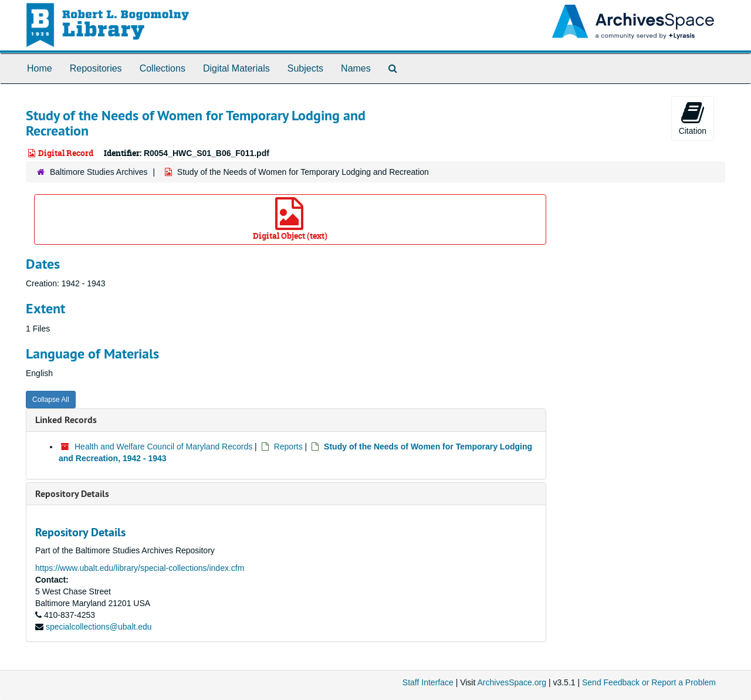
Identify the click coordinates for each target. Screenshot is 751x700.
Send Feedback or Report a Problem (649, 682)
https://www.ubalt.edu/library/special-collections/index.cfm (140, 568)
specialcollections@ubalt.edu (99, 627)
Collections (163, 68)
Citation (693, 118)
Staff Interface (428, 682)
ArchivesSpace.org (512, 682)
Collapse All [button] (51, 400)
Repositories (96, 68)
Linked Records (66, 420)
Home (40, 68)
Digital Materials (236, 68)
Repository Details (72, 494)
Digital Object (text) (290, 219)
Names (356, 68)
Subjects (305, 68)
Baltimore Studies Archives (99, 172)
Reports (288, 447)
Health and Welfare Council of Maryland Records (163, 447)
